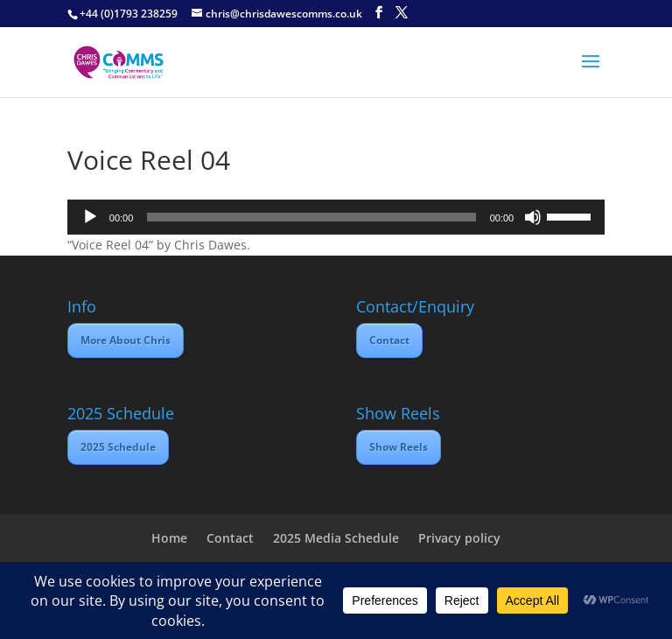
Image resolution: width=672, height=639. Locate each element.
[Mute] (533, 217)
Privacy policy (459, 538)
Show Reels (399, 447)
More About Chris (126, 340)
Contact (389, 340)
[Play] (90, 217)
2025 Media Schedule (336, 538)
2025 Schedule (118, 447)
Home (169, 538)
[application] (336, 217)
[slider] (311, 217)
